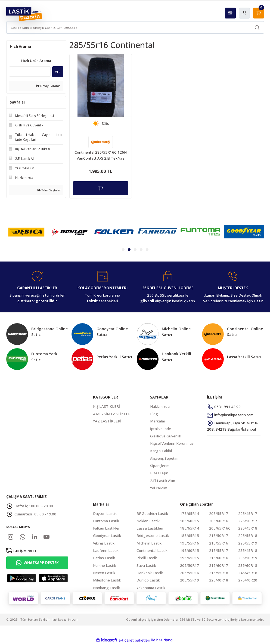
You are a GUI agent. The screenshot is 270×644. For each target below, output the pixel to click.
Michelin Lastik (149, 543)
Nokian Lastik (148, 521)
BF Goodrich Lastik (152, 514)
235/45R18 (248, 550)
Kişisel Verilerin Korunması (172, 443)
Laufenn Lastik (106, 550)
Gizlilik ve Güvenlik (166, 436)
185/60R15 (190, 521)
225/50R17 (248, 521)
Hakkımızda (160, 406)
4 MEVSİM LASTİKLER (112, 414)
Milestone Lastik (107, 580)
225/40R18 (219, 580)
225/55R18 (248, 536)
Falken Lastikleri (107, 528)
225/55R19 (248, 543)
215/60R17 (219, 565)
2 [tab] (129, 250)
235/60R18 (248, 565)
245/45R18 (248, 573)
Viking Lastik (104, 543)
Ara (58, 71)
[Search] (135, 27)
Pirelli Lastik (147, 558)
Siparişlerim (160, 466)
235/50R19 (248, 558)
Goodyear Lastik (107, 536)
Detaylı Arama (49, 86)
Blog (154, 414)
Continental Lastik (152, 550)
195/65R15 (190, 558)
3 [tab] (135, 250)
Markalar (158, 421)
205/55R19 (190, 580)
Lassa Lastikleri (150, 528)
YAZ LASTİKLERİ (107, 421)
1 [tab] (123, 250)
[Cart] (259, 13)
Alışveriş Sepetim (164, 458)
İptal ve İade (161, 429)
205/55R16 (190, 573)
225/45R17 (248, 514)
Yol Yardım (159, 488)
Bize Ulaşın (159, 473)
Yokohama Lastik (151, 588)
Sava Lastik (146, 565)
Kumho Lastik (105, 565)
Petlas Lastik (104, 558)
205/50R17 (190, 565)
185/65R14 (190, 528)
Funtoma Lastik (106, 521)
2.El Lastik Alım (163, 481)
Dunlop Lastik (148, 580)
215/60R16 (219, 558)
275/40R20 (248, 580)
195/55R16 (190, 543)
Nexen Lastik (104, 573)
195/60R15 (190, 550)
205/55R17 (219, 514)
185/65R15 (190, 536)
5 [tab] (147, 250)
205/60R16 (219, 521)
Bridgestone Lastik (153, 536)
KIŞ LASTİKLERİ (106, 406)
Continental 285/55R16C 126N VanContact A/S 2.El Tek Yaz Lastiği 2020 (101, 155)
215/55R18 (219, 573)
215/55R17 (219, 550)
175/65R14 (190, 514)
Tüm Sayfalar (49, 190)
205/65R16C (220, 528)
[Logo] (24, 14)
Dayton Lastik (105, 514)
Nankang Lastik (106, 588)
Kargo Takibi (161, 451)
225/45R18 (248, 528)
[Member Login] (244, 13)
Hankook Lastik (150, 573)
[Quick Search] (30, 71)
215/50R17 (219, 536)
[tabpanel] (26, 232)
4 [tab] (141, 250)
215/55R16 (219, 543)
